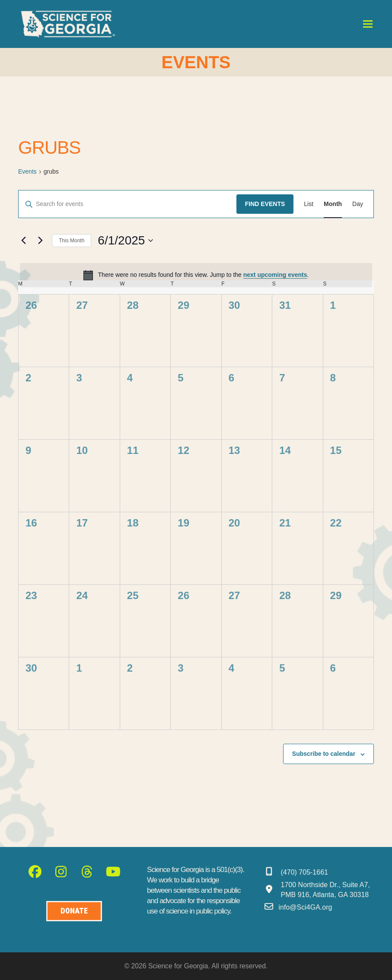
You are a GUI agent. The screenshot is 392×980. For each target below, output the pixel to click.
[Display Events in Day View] (358, 204)
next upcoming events (275, 275)
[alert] (196, 275)
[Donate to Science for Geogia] (74, 911)
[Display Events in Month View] (333, 204)
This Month (72, 241)
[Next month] (40, 241)
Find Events (265, 204)
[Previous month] (23, 241)
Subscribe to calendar (324, 754)
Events (27, 171)
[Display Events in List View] (309, 204)
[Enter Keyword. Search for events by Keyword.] (127, 204)
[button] (368, 24)
